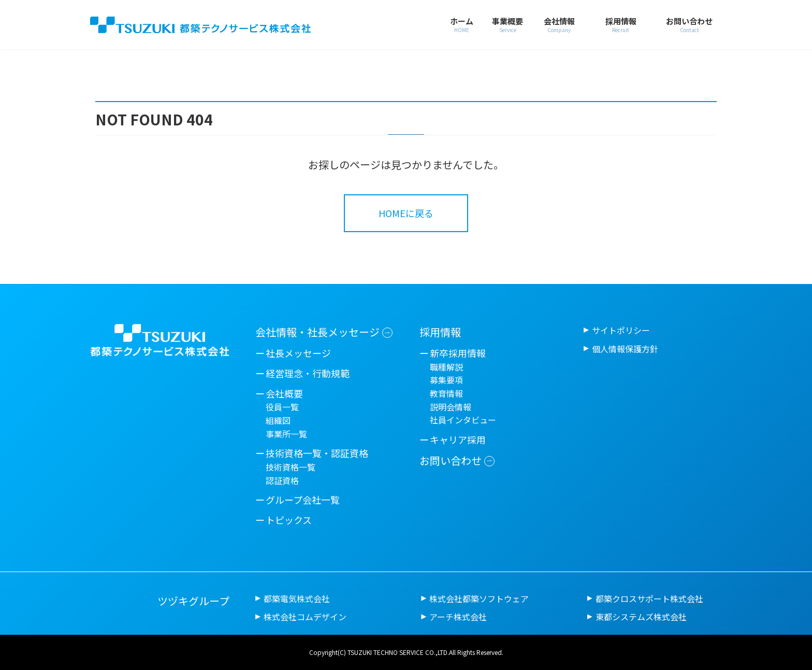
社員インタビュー (463, 420)
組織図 (278, 420)
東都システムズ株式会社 (641, 617)
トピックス (289, 520)
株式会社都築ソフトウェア (479, 598)
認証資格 (282, 480)
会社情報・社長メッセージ (317, 332)
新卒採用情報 (458, 353)
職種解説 (446, 367)
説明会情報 (451, 407)
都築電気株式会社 (297, 598)
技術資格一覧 (291, 467)
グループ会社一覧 (303, 500)
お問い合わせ (451, 460)
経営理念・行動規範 (308, 373)
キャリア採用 (458, 439)
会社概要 (284, 393)
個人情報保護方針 (625, 349)
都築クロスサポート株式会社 (649, 598)
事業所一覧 (286, 434)
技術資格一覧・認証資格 (317, 453)
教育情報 (446, 393)
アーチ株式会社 (458, 617)
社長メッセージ (298, 353)
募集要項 (446, 380)
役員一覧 (282, 407)
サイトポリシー (621, 330)
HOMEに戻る (406, 213)
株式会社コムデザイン (305, 617)
